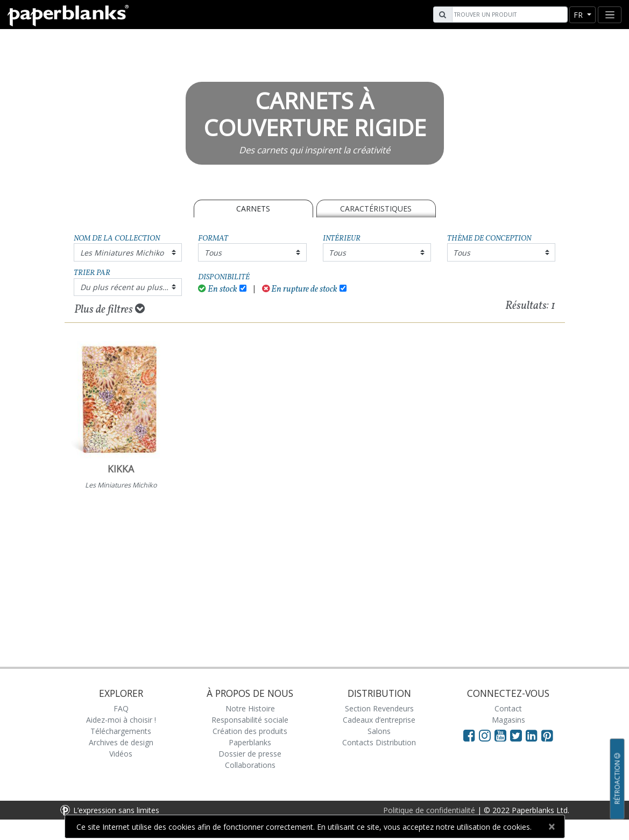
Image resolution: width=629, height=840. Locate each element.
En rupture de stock (300, 289)
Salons (379, 731)
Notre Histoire (250, 708)
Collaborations (250, 765)
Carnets (253, 209)
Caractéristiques (376, 209)
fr (579, 15)
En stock (218, 289)
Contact (508, 708)
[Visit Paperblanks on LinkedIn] (533, 735)
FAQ (121, 708)
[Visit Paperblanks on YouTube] (502, 735)
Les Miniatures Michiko (122, 253)
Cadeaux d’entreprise (379, 720)
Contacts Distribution (379, 742)
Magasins (508, 720)
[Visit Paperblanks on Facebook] (469, 735)
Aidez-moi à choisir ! (121, 720)
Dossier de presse (250, 754)
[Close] (552, 827)
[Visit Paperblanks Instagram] (485, 735)
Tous (213, 253)
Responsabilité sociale (250, 720)
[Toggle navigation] (610, 15)
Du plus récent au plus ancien (131, 287)
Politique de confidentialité (429, 810)
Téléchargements (121, 731)
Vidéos (121, 754)
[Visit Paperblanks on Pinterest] (547, 735)
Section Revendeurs (379, 708)
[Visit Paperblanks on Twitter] (518, 735)
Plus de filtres (109, 309)
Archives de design (121, 742)
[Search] (508, 15)
